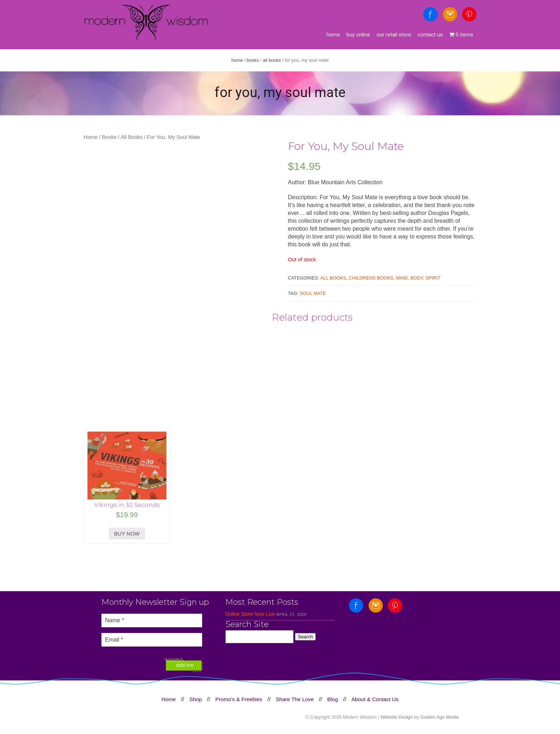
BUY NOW (127, 534)
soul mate (313, 293)
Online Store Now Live (250, 614)
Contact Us (430, 35)
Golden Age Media (439, 717)
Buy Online (358, 35)
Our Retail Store (394, 35)
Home (333, 35)
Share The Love (295, 699)
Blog (332, 699)
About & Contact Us (375, 699)
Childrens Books (371, 278)
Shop (196, 699)
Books (253, 60)
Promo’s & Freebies (239, 699)
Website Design (397, 717)
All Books (272, 60)
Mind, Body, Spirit (418, 278)
